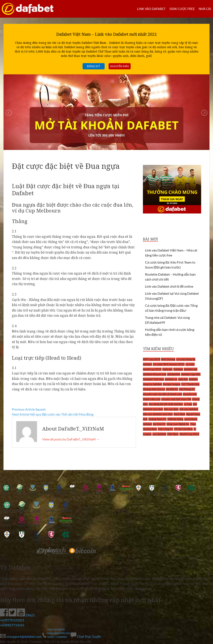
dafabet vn (171, 379)
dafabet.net (191, 369)
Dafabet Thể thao (154, 379)
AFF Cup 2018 (152, 359)
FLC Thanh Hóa (190, 384)
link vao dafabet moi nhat (158, 414)
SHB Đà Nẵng (175, 419)
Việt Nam (173, 434)
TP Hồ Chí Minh (183, 429)
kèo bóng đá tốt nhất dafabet (166, 404)
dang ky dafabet (152, 384)
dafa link (183, 379)
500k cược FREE (182, 9)
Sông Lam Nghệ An (178, 424)
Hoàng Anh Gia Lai (154, 389)
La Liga (188, 404)
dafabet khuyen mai (155, 374)
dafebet (193, 379)
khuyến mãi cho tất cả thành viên (163, 394)
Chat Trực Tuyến (86, 636)
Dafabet (178, 369)
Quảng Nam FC (157, 419)
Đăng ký (93, 66)
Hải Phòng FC (187, 389)
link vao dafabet (189, 409)
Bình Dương (168, 359)
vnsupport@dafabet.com (21, 636)
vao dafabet (159, 434)
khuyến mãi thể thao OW (176, 399)
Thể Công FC (165, 429)
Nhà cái (205, 9)
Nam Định (180, 414)
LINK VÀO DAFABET (151, 9)
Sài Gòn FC (159, 424)
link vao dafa (171, 409)
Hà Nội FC (172, 389)
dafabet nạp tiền (191, 374)
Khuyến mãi (120, 66)
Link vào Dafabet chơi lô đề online (169, 286)
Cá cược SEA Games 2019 (169, 364)
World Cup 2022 (189, 434)
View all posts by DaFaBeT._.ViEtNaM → (71, 439)
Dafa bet (167, 369)
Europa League (172, 384)
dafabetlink (174, 374)
